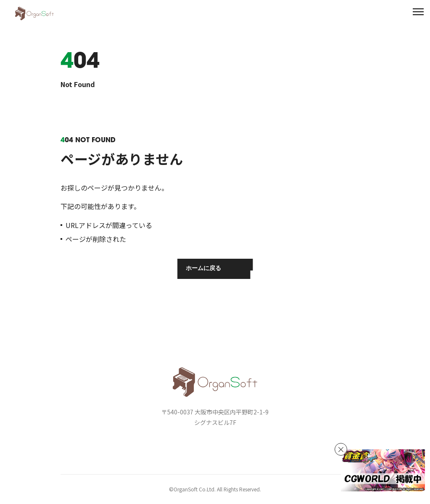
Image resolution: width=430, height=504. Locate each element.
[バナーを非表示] (341, 449)
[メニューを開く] (418, 12)
